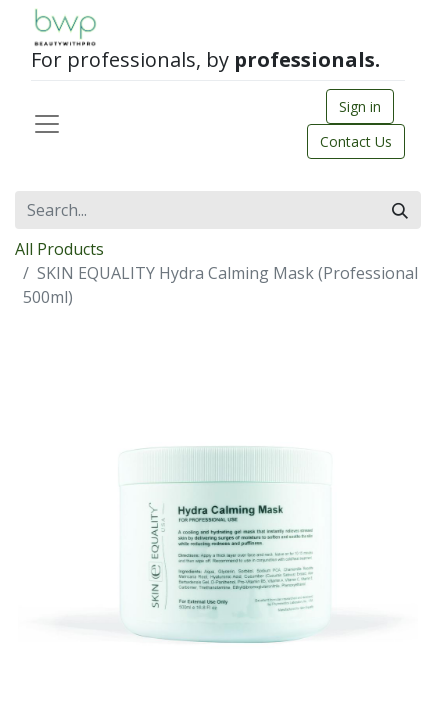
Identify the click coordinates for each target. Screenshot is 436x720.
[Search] (400, 210)
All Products (59, 249)
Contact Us (356, 141)
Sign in (360, 106)
